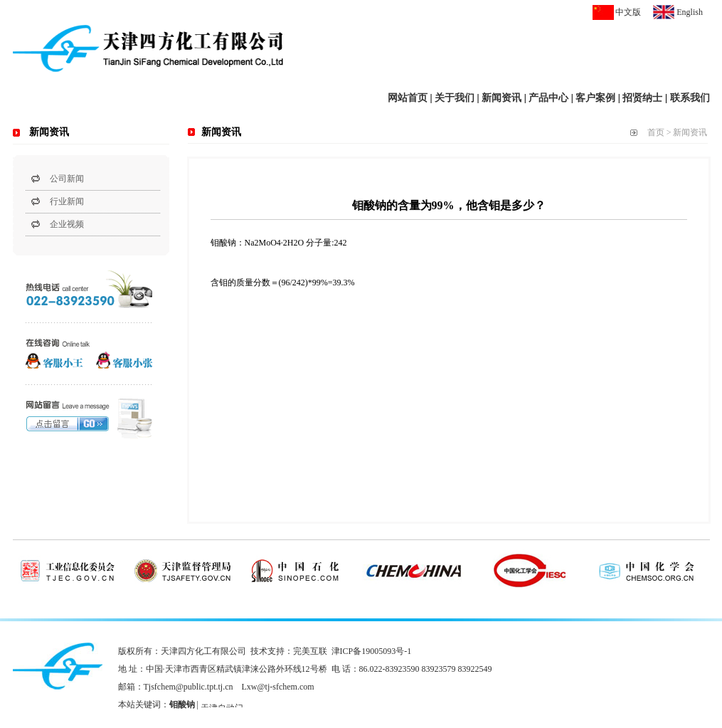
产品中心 (548, 98)
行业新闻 (67, 201)
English (690, 12)
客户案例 (595, 98)
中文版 (628, 12)
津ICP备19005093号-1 (372, 651)
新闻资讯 (501, 98)
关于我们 (455, 98)
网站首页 (408, 98)
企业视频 (67, 224)
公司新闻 (67, 179)
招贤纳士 (642, 98)
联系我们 (690, 98)
